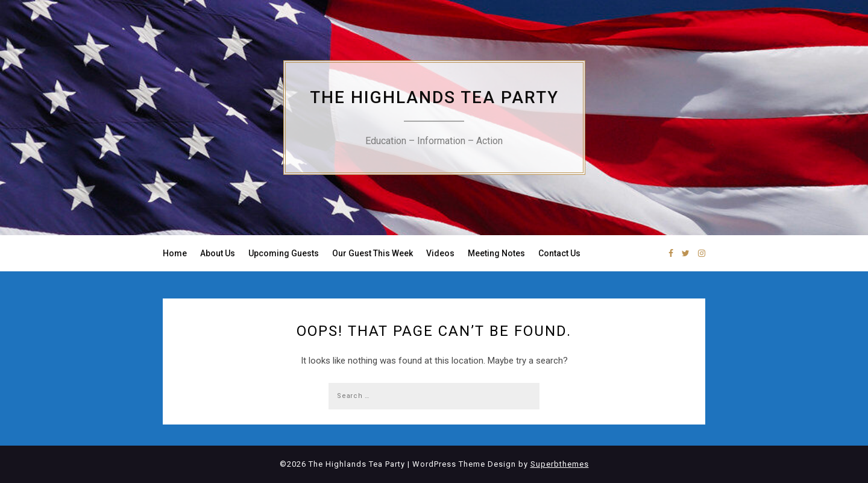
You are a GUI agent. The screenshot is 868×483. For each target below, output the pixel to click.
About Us (218, 253)
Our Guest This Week (373, 253)
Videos (440, 253)
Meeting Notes (496, 253)
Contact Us (559, 253)
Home (175, 253)
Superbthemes (560, 464)
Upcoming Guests (284, 253)
